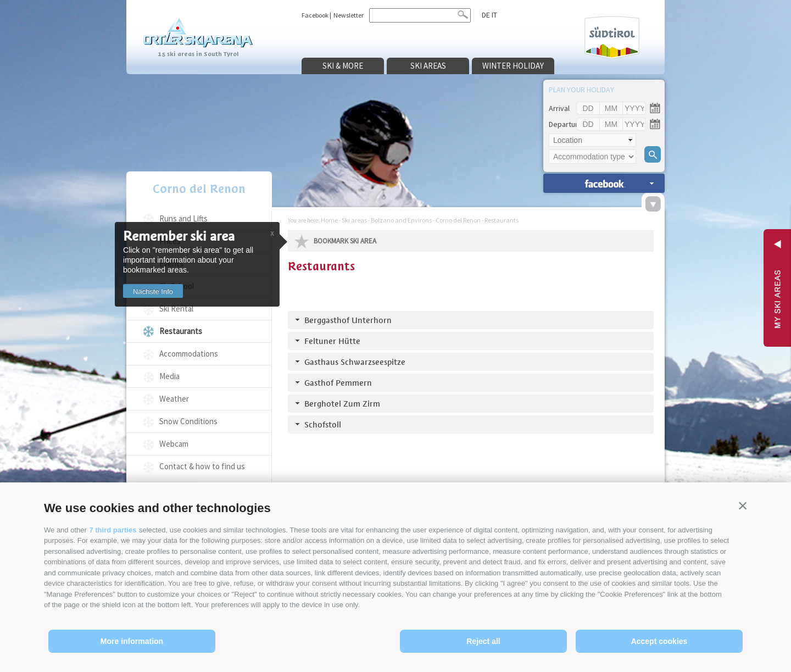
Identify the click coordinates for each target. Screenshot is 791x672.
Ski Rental (176, 309)
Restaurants (181, 331)
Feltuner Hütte (332, 341)
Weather (174, 399)
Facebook (315, 15)
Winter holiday (513, 66)
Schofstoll (323, 424)
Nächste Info (153, 291)
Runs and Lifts (183, 218)
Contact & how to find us (202, 466)
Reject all (483, 641)
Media (169, 376)
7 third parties (113, 530)
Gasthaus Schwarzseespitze (355, 362)
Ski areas (428, 66)
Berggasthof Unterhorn (348, 320)
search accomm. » (604, 183)
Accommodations (189, 354)
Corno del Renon (199, 189)
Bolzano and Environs (401, 220)
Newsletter (349, 15)
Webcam (174, 444)
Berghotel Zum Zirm (342, 404)
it (494, 15)
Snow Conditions (188, 421)
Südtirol (612, 38)
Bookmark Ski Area (345, 241)
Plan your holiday (581, 90)
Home (329, 220)
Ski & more (343, 66)
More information (132, 641)
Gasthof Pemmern (338, 383)
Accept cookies (659, 641)
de (486, 15)
